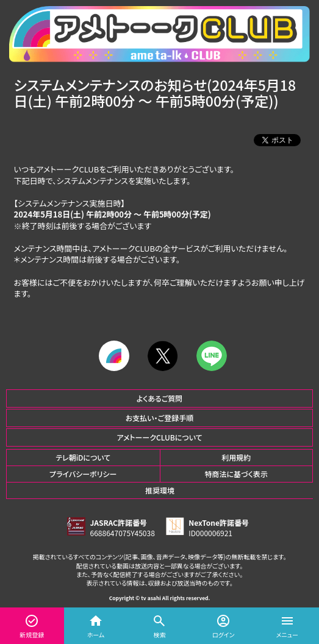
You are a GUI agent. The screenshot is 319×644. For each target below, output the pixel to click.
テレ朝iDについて (83, 457)
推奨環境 (160, 490)
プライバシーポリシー (83, 474)
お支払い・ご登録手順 (159, 418)
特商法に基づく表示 (236, 474)
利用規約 (236, 457)
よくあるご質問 (160, 398)
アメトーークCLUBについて (159, 437)
